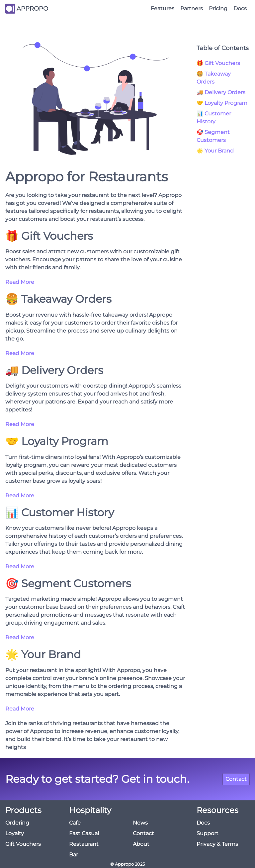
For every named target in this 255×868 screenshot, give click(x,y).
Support (208, 833)
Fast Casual (84, 833)
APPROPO (32, 9)
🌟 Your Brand (215, 151)
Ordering (17, 823)
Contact (236, 779)
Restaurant (84, 844)
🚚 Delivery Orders (221, 92)
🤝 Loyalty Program (222, 103)
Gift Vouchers (23, 844)
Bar (74, 855)
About (141, 844)
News (140, 823)
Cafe (75, 823)
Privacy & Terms (217, 844)
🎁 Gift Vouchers (218, 63)
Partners (192, 8)
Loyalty (15, 833)
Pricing (218, 8)
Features (163, 8)
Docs (240, 8)
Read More (20, 282)
